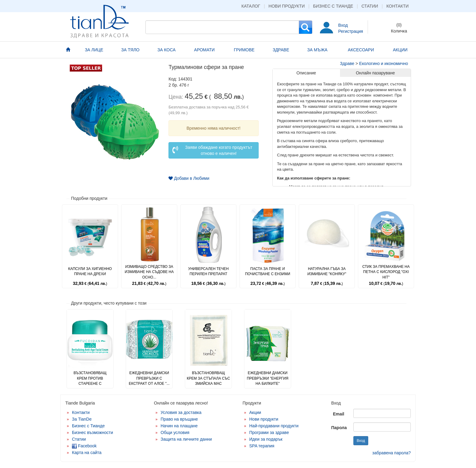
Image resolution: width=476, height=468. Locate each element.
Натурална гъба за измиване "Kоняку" (327, 271)
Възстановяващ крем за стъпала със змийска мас (208, 378)
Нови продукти (287, 6)
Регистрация (351, 31)
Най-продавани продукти (274, 426)
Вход (343, 25)
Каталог (251, 6)
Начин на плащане (179, 426)
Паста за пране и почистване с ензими (268, 271)
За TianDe (82, 419)
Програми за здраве (269, 432)
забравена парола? (391, 453)
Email (339, 414)
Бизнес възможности (92, 432)
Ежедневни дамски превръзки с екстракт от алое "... (149, 378)
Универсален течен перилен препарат (208, 271)
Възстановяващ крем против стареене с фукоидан (90, 381)
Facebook (84, 446)
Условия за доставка (181, 412)
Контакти (398, 6)
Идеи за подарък (266, 439)
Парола (339, 428)
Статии (370, 6)
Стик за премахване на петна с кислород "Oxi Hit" (386, 272)
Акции (255, 412)
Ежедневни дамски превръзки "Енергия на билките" (268, 378)
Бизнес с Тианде (333, 6)
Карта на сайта (87, 453)
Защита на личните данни (186, 439)
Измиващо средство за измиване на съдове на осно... (149, 272)
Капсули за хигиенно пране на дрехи (90, 271)
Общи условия (175, 432)
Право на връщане (179, 419)
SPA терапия (262, 446)
